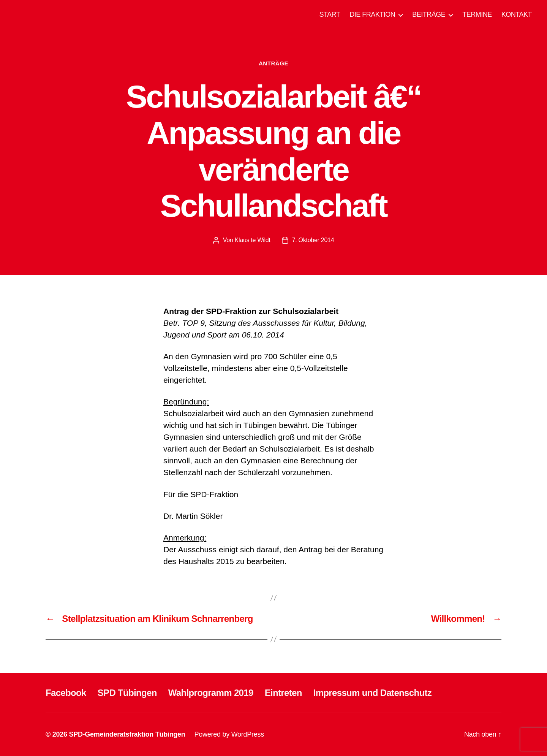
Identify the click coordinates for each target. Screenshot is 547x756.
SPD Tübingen (127, 693)
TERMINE (477, 14)
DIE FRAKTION (372, 14)
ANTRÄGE (273, 63)
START (330, 14)
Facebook (66, 693)
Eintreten (283, 693)
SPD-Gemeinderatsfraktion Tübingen (127, 734)
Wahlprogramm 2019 (211, 693)
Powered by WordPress (229, 734)
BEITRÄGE (429, 14)
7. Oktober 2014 (313, 240)
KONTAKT (517, 14)
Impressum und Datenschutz (372, 693)
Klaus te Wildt (253, 240)
